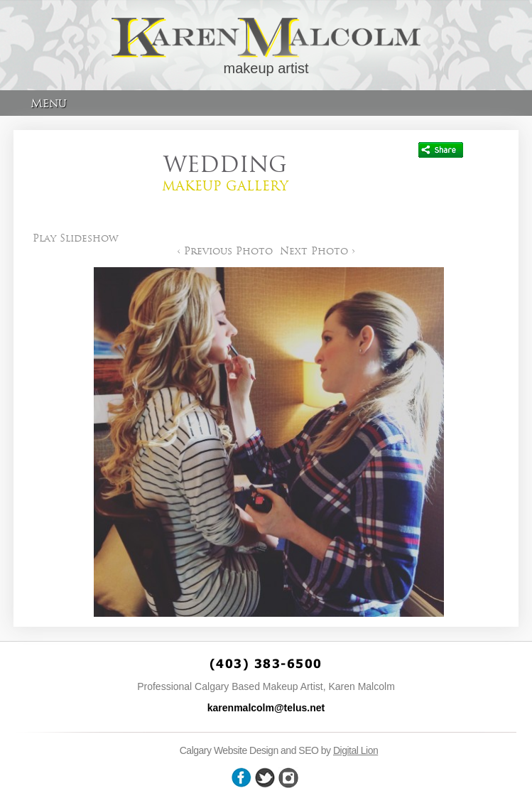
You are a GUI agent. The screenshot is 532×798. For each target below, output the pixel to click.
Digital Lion (355, 750)
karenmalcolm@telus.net (266, 708)
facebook (241, 778)
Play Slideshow (76, 238)
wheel (288, 778)
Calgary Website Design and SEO (249, 750)
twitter (265, 778)
